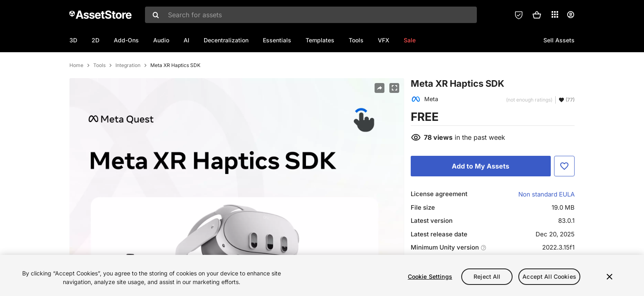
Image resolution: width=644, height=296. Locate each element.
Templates (320, 40)
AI (186, 40)
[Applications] (555, 14)
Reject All (487, 276)
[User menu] (570, 15)
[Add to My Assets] (481, 193)
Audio (161, 40)
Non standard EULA (546, 221)
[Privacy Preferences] (519, 15)
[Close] (609, 277)
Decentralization (226, 40)
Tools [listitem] (99, 92)
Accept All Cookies (549, 276)
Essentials (277, 40)
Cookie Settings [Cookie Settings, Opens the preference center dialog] (430, 276)
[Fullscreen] (394, 115)
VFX (384, 40)
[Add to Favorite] (564, 193)
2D (95, 40)
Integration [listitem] (128, 92)
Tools (356, 40)
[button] (537, 15)
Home (76, 92)
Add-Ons (126, 40)
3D (73, 40)
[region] (322, 275)
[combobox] (311, 15)
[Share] (379, 115)
